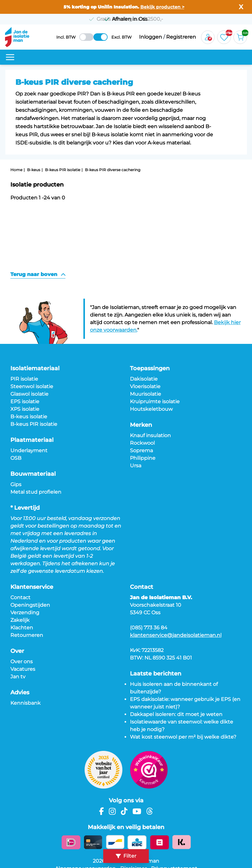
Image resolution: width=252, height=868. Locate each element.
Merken (141, 425)
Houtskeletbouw (151, 409)
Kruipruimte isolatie (155, 401)
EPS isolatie (25, 401)
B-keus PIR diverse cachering (113, 170)
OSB (16, 458)
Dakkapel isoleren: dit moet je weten (176, 714)
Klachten (22, 628)
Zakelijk (20, 620)
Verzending (25, 613)
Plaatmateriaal (32, 440)
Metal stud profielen (36, 492)
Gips (16, 484)
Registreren (181, 37)
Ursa (136, 466)
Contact (20, 597)
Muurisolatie (146, 394)
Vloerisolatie (145, 386)
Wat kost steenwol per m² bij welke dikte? (183, 737)
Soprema (141, 450)
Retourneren (27, 635)
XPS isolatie (25, 409)
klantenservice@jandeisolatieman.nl (176, 635)
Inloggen (151, 37)
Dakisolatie (144, 379)
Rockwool (142, 443)
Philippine (143, 458)
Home (16, 170)
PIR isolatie (24, 379)
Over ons (22, 662)
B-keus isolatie (29, 417)
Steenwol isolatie (32, 386)
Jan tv (18, 677)
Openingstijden (30, 605)
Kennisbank (25, 703)
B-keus (34, 170)
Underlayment (29, 450)
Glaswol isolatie (29, 394)
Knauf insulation (150, 435)
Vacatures (23, 669)
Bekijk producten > (162, 7)
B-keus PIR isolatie (63, 170)
